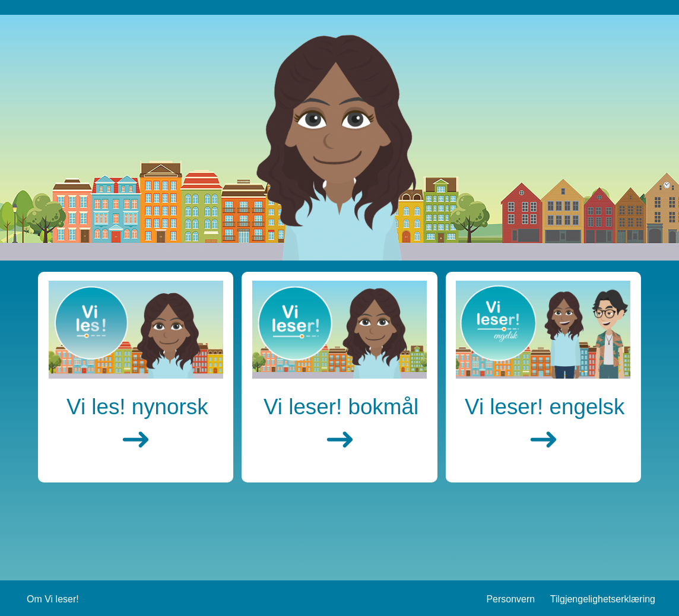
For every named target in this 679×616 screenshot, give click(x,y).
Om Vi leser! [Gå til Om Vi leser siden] (53, 599)
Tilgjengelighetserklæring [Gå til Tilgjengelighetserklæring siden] (603, 599)
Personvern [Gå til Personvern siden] (510, 599)
